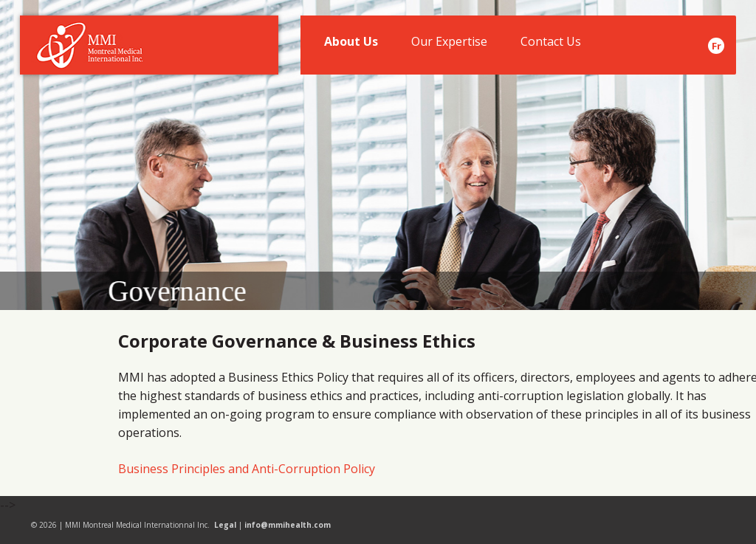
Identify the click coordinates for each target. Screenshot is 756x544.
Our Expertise (448, 45)
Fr (717, 46)
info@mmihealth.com (288, 525)
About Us (350, 45)
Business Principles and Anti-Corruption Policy (247, 469)
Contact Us (549, 45)
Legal (225, 525)
